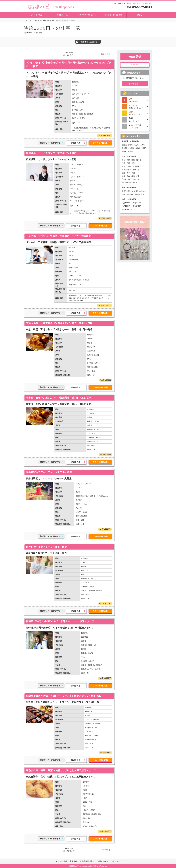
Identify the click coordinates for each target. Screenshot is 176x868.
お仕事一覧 (62, 15)
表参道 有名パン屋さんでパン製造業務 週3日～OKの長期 (59, 398)
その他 (135, 182)
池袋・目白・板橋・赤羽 (131, 176)
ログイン (135, 65)
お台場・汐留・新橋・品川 (131, 170)
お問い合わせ (103, 861)
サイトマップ (117, 861)
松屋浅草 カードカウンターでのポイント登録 (51, 153)
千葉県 (142, 145)
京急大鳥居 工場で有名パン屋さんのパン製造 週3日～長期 (59, 323)
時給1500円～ (127, 209)
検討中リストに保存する (50, 143)
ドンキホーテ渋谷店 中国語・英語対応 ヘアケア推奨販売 (59, 236)
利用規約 (73, 861)
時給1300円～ (127, 206)
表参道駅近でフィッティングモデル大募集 (49, 472)
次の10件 (105, 54)
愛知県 (138, 148)
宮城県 (130, 145)
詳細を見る (76, 143)
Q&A (139, 15)
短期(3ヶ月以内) (128, 194)
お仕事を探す (135, 84)
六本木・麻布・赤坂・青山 (131, 179)
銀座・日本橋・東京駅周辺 (131, 166)
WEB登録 (135, 57)
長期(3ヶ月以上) (140, 194)
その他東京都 (127, 182)
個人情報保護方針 (87, 861)
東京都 (124, 148)
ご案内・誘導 (135, 126)
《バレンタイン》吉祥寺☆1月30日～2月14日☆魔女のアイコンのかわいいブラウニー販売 (69, 65)
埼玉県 (136, 145)
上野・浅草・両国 (128, 173)
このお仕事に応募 (100, 143)
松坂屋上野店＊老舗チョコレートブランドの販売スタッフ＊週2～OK (63, 696)
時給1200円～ (138, 203)
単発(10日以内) (127, 191)
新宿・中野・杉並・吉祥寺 (131, 160)
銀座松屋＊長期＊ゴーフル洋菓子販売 (47, 547)
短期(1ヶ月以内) (140, 191)
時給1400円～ (138, 206)
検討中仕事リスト (88, 15)
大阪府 (124, 151)
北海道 (124, 145)
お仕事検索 (37, 15)
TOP (56, 861)
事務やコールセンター (135, 106)
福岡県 (130, 151)
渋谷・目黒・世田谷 (129, 163)
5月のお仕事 (135, 100)
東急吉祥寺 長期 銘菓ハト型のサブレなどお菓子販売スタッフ (61, 770)
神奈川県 (131, 148)
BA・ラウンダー (135, 119)
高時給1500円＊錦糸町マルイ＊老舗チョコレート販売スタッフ (60, 621)
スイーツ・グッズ (135, 113)
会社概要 (64, 861)
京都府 (144, 148)
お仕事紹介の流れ (114, 15)
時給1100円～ (127, 203)
